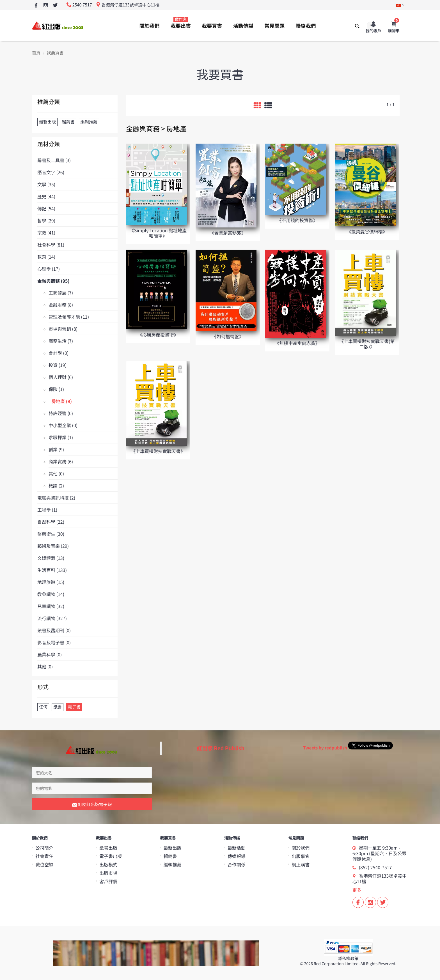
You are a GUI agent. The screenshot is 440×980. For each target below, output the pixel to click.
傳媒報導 (237, 856)
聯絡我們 (306, 26)
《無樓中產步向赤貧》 (297, 343)
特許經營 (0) (61, 413)
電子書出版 (111, 856)
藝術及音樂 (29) (53, 546)
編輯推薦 (173, 864)
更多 (357, 890)
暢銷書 (170, 856)
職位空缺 (44, 864)
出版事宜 (301, 856)
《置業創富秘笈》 (228, 233)
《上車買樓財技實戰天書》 (158, 451)
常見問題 (274, 26)
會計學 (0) (59, 353)
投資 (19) (58, 365)
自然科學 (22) (51, 522)
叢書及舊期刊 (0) (54, 630)
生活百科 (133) (52, 570)
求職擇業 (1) (61, 437)
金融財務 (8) (61, 305)
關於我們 (150, 26)
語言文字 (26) (51, 172)
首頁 (36, 53)
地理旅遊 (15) (51, 582)
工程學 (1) (47, 510)
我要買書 (212, 26)
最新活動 (237, 848)
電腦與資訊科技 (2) (56, 498)
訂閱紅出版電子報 (92, 805)
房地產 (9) (62, 401)
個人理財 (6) (61, 377)
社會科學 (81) (51, 245)
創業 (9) (56, 449)
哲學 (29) (46, 220)
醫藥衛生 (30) (51, 534)
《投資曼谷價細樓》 (367, 231)
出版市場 (108, 873)
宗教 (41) (46, 233)
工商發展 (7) (61, 293)
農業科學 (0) (50, 654)
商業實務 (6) (61, 461)
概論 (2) (56, 486)
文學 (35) (46, 184)
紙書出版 (108, 848)
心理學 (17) (49, 269)
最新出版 (173, 848)
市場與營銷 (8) (63, 329)
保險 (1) (56, 389)
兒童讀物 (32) (51, 606)
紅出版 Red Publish (221, 748)
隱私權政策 (348, 959)
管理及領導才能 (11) (69, 317)
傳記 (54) (46, 208)
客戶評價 (108, 881)
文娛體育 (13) (51, 558)
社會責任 (44, 856)
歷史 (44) (46, 196)
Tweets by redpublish (325, 748)
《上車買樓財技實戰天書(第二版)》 (367, 344)
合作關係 (237, 864)
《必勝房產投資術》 (158, 335)
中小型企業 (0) (63, 425)
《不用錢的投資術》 (297, 220)
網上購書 (301, 864)
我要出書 (181, 23)
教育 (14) (46, 257)
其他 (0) (56, 473)
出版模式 (108, 864)
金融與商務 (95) (53, 281)
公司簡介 (44, 848)
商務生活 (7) (61, 341)
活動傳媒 (243, 26)
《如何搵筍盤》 (228, 336)
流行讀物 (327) (52, 618)
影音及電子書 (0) (54, 642)
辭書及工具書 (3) (54, 160)
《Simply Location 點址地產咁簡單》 (158, 233)
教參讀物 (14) (51, 594)
